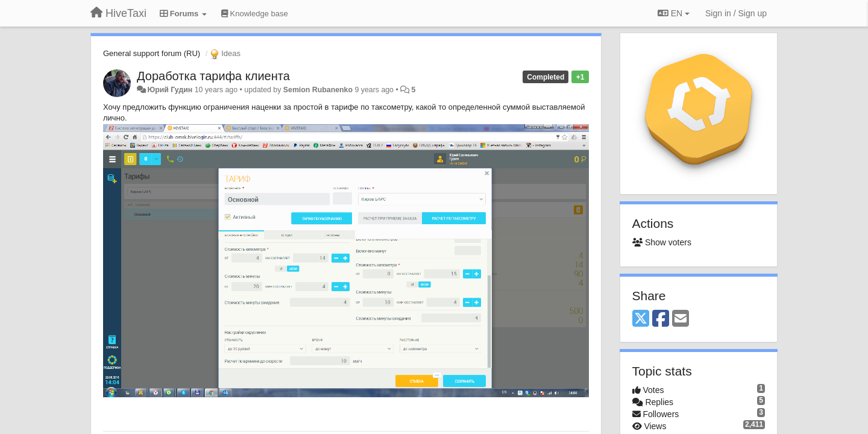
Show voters (662, 242)
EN (674, 13)
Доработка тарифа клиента (213, 76)
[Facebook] (661, 319)
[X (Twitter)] (641, 319)
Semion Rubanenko (318, 90)
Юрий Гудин (170, 90)
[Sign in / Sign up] (736, 13)
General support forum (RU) (152, 53)
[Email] (681, 319)
